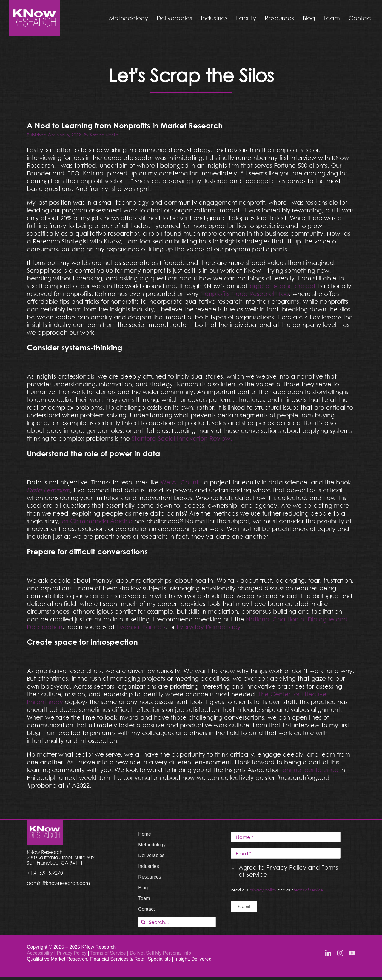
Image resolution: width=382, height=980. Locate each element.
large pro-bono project (282, 286)
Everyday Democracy (209, 627)
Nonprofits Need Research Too (244, 294)
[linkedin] (328, 953)
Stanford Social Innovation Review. (182, 438)
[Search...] (177, 922)
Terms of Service (108, 953)
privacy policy (263, 890)
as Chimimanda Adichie (97, 521)
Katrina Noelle (104, 135)
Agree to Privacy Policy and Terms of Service (288, 871)
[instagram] (340, 953)
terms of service (308, 890)
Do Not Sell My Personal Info (160, 953)
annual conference (310, 770)
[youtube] (352, 953)
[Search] (143, 922)
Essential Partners (141, 627)
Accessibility (40, 953)
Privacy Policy (72, 953)
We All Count (180, 482)
